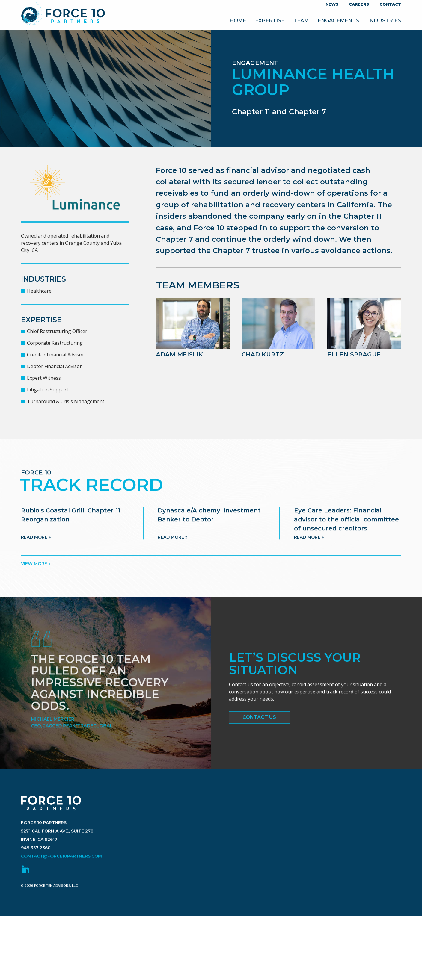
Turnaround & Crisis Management (66, 401)
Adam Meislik (179, 354)
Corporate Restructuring (55, 343)
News (332, 4)
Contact (390, 4)
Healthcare (39, 291)
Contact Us (259, 723)
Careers (359, 4)
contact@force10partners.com (61, 895)
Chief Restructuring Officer (57, 331)
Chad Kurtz (263, 354)
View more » (36, 564)
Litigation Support (48, 390)
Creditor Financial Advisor (56, 355)
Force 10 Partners (63, 15)
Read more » (36, 558)
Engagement (255, 63)
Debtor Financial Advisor (54, 366)
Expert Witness (44, 378)
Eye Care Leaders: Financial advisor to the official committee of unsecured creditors (347, 540)
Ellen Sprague (354, 354)
